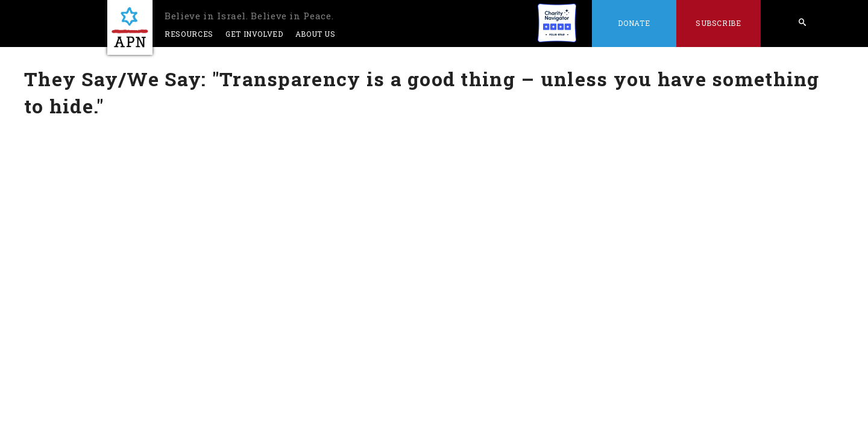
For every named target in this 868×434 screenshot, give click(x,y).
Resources (189, 34)
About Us (316, 34)
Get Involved (254, 34)
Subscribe (719, 23)
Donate (634, 23)
